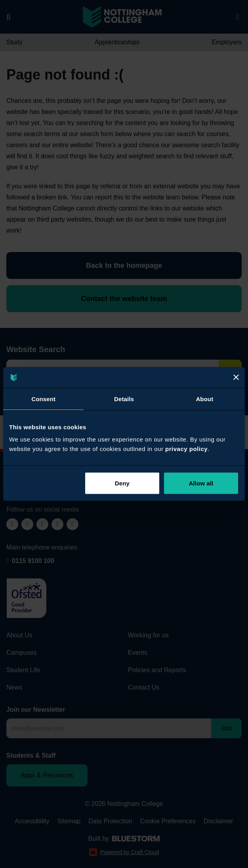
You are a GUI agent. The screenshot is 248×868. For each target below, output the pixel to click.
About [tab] (204, 399)
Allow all (201, 483)
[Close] (236, 377)
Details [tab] (124, 399)
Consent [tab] (43, 399)
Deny (122, 483)
